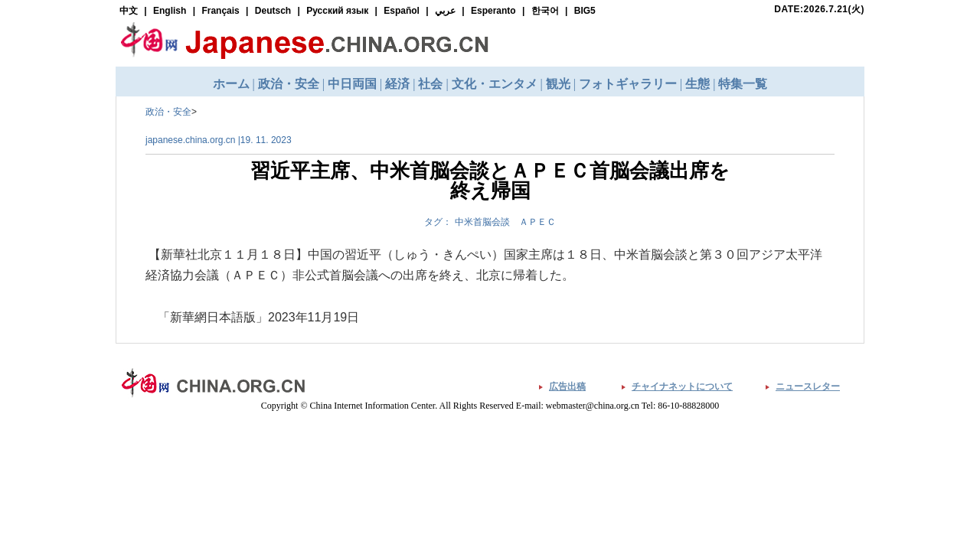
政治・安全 (168, 112)
